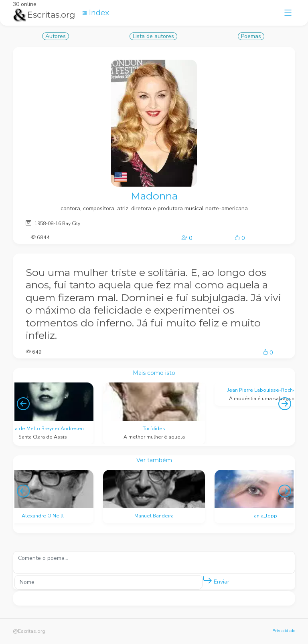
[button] (207, 580)
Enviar (216, 580)
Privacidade (284, 631)
